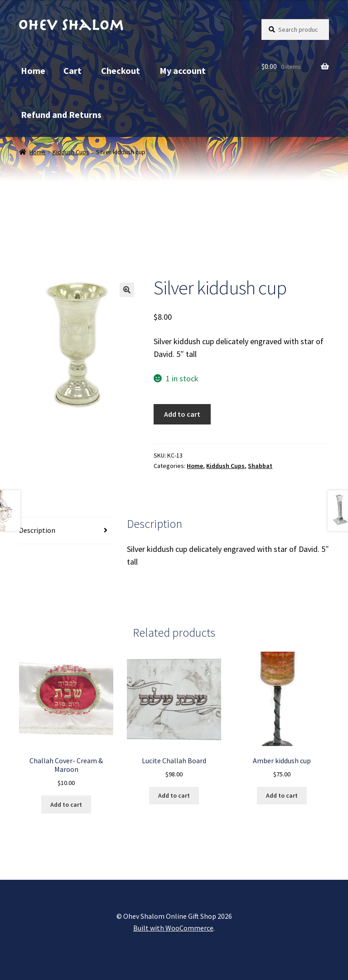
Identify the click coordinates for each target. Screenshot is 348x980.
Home (33, 71)
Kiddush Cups (71, 152)
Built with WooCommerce (173, 928)
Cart (72, 71)
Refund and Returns (61, 115)
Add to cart (182, 414)
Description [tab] (37, 530)
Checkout (121, 71)
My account (183, 71)
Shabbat (260, 466)
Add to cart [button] (66, 804)
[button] (127, 290)
